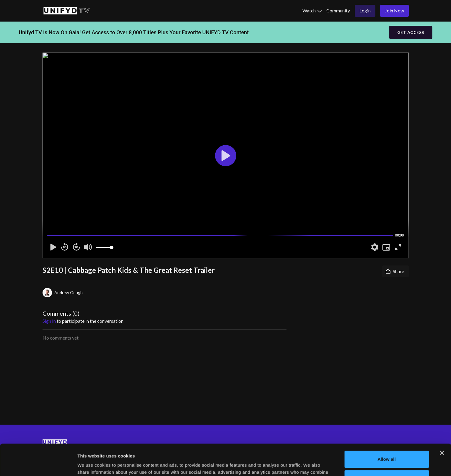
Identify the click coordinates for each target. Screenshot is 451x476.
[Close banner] (442, 422)
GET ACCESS (411, 32)
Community (338, 10)
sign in (49, 321)
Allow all (387, 428)
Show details (91, 464)
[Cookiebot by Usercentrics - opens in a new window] (38, 464)
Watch (312, 10)
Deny (386, 447)
